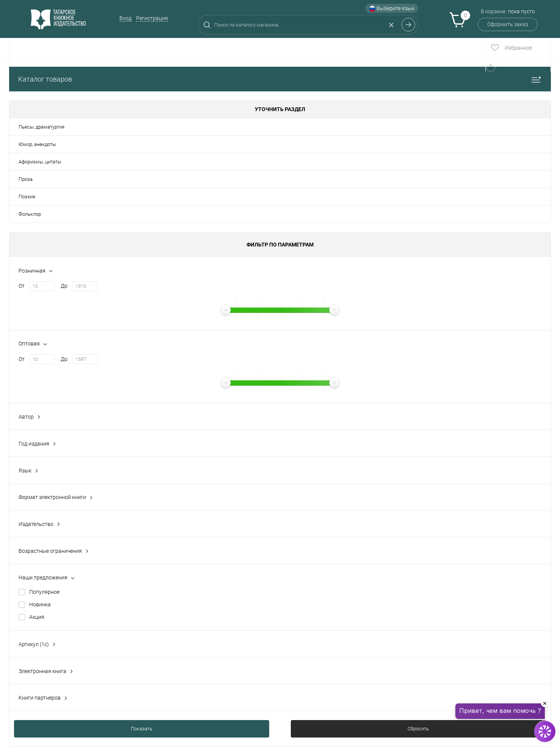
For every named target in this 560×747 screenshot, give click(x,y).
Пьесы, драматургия (42, 127)
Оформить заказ (508, 24)
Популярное (44, 592)
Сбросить (418, 729)
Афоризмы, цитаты (40, 162)
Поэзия (27, 197)
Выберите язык (392, 9)
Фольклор (30, 214)
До (64, 286)
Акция (37, 617)
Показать (142, 729)
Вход (125, 18)
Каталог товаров (280, 79)
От (22, 286)
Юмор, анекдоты (37, 144)
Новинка (40, 604)
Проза (26, 179)
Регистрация (152, 18)
